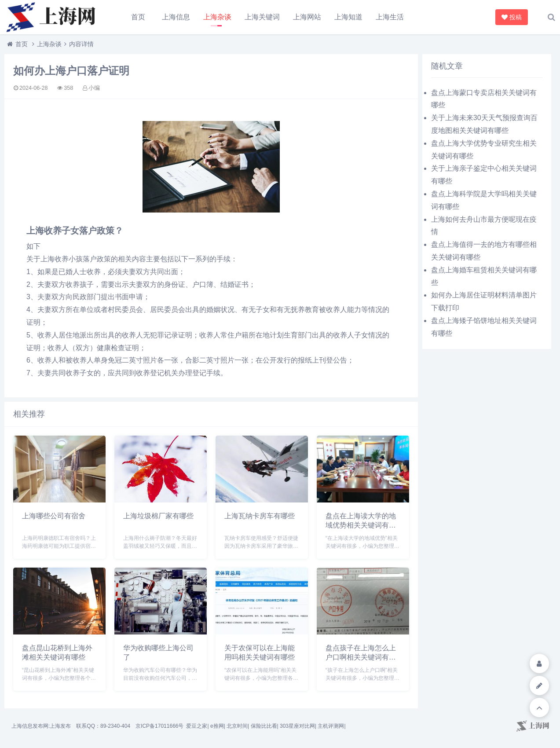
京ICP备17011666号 (159, 726)
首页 (138, 17)
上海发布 (60, 726)
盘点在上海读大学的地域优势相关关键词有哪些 (361, 525)
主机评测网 (331, 726)
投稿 (512, 17)
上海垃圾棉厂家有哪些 (158, 516)
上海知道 (348, 17)
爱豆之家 (197, 726)
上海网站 (307, 17)
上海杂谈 (217, 17)
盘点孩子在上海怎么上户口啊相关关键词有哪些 (361, 657)
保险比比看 (264, 726)
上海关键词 (262, 17)
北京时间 (237, 726)
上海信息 (176, 17)
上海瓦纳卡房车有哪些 (260, 516)
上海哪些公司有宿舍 (54, 516)
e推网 (217, 726)
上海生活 (390, 17)
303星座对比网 (297, 726)
